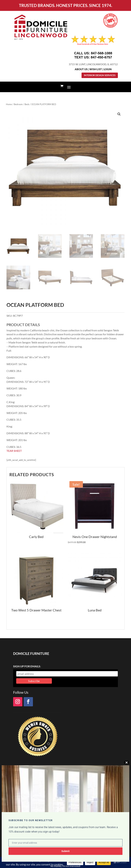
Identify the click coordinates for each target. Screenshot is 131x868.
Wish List (96, 69)
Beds (27, 104)
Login (108, 69)
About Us (81, 69)
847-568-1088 (102, 53)
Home (9, 104)
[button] (119, 114)
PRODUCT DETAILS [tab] (23, 325)
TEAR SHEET (14, 451)
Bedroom (18, 104)
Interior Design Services (100, 75)
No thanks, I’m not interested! (65, 866)
